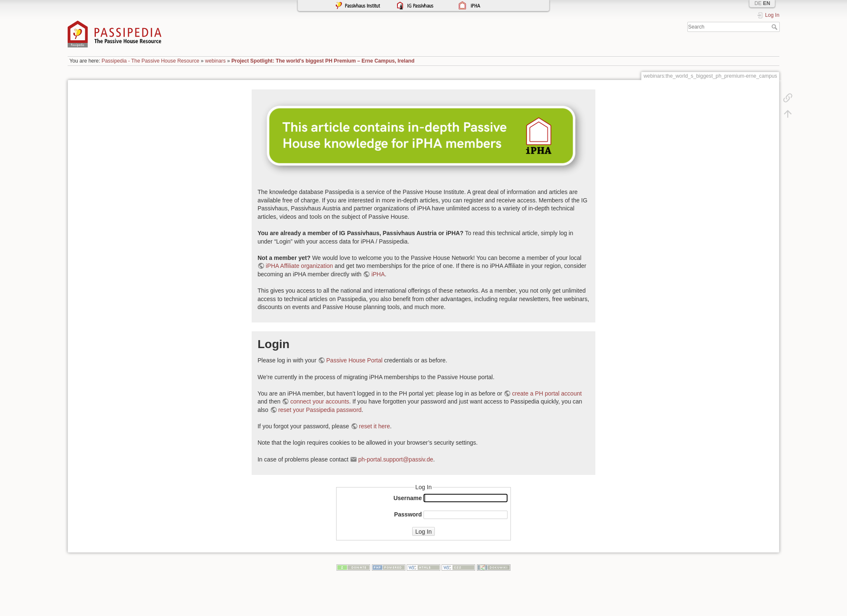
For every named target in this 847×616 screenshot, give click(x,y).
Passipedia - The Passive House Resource (151, 61)
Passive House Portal (355, 360)
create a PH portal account (547, 393)
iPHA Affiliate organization (300, 266)
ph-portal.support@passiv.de (396, 459)
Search (775, 27)
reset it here (374, 426)
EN (767, 3)
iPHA (378, 274)
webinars (215, 61)
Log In (424, 532)
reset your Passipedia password (320, 410)
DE (758, 3)
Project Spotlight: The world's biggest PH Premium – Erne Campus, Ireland (323, 61)
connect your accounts (320, 401)
